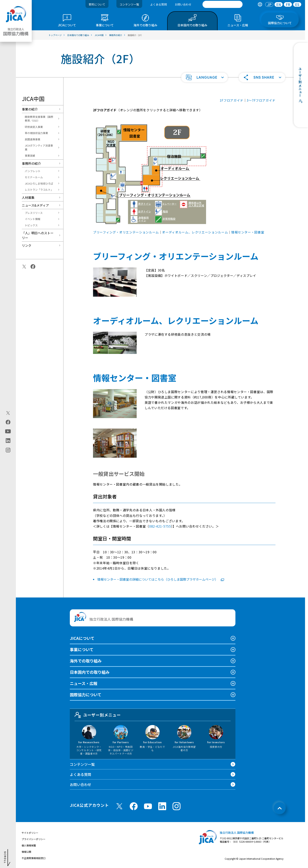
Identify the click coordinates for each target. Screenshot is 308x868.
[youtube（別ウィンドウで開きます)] (8, 431)
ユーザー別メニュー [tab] (98, 715)
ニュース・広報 (84, 683)
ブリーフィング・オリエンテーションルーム (126, 232)
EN (279, 4)
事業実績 (30, 156)
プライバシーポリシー (34, 839)
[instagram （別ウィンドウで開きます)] (177, 806)
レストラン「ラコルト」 (39, 190)
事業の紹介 (30, 109)
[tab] (260, 4)
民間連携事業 (33, 139)
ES (297, 4)
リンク (27, 245)
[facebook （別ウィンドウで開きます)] (134, 806)
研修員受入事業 (34, 127)
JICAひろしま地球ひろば (39, 183)
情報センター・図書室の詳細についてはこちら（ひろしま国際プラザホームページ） (161, 579)
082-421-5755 (160, 526)
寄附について (97, 4)
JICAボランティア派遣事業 (39, 147)
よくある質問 (158, 4)
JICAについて (82, 638)
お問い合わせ (183, 4)
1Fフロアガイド (232, 100)
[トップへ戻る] (280, 808)
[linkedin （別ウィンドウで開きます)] (162, 806)
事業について (82, 649)
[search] (223, 4)
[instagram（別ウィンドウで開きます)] (8, 450)
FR (288, 4)
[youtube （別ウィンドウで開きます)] (148, 806)
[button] (204, 77)
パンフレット (33, 171)
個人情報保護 (29, 845)
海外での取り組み (86, 661)
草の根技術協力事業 (36, 133)
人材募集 (28, 197)
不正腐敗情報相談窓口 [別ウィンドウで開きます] (34, 858)
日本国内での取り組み (90, 672)
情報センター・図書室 (248, 232)
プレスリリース (34, 213)
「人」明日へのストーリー (38, 235)
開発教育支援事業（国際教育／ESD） (39, 119)
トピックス (31, 225)
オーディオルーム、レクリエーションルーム (195, 232)
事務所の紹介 (31, 163)
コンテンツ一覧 (129, 4)
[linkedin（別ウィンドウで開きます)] (8, 440)
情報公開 (26, 852)
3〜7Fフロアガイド (261, 100)
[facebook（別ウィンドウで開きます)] (8, 422)
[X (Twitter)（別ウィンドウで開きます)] (8, 413)
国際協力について (86, 695)
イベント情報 (33, 219)
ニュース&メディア (35, 205)
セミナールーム (34, 177)
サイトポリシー (30, 833)
